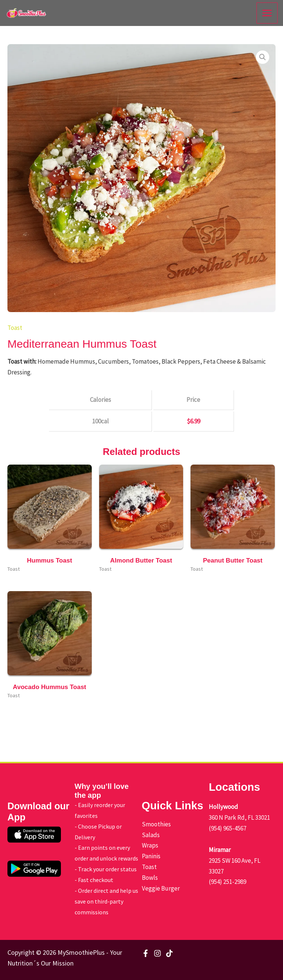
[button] (263, 57)
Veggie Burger (161, 888)
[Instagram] (157, 953)
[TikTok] (169, 953)
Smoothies (156, 824)
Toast (15, 328)
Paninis (151, 856)
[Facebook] (146, 953)
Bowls (150, 878)
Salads (151, 835)
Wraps (150, 845)
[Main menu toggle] (267, 13)
